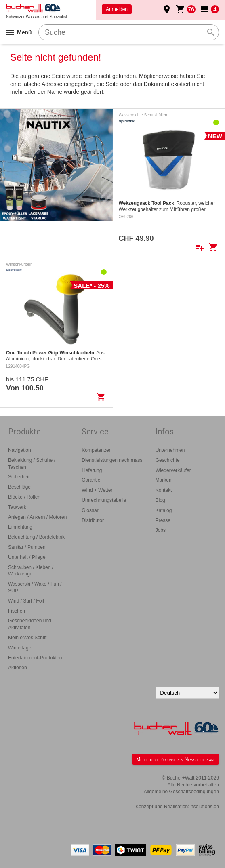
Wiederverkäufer (173, 470)
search (211, 32)
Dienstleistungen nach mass (112, 460)
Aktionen (18, 668)
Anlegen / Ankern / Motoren (37, 517)
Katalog (164, 510)
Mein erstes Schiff (27, 638)
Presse (163, 520)
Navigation (20, 450)
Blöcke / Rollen (24, 497)
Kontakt (164, 490)
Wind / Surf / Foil (26, 601)
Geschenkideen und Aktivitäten (30, 624)
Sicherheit (19, 477)
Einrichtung (20, 527)
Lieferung (92, 470)
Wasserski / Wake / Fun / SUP (35, 587)
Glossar (90, 510)
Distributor (93, 520)
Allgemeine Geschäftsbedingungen (181, 792)
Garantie (91, 480)
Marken (164, 480)
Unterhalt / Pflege (27, 557)
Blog (160, 500)
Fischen (17, 611)
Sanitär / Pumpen (27, 547)
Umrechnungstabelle (104, 500)
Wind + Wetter (97, 490)
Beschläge (19, 487)
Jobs (161, 530)
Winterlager (20, 648)
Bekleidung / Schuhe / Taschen (32, 464)
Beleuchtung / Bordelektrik (36, 537)
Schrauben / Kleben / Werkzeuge (31, 571)
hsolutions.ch (205, 807)
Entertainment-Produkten (35, 658)
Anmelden (117, 9)
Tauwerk (17, 507)
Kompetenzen (97, 450)
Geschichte (168, 460)
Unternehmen (170, 450)
